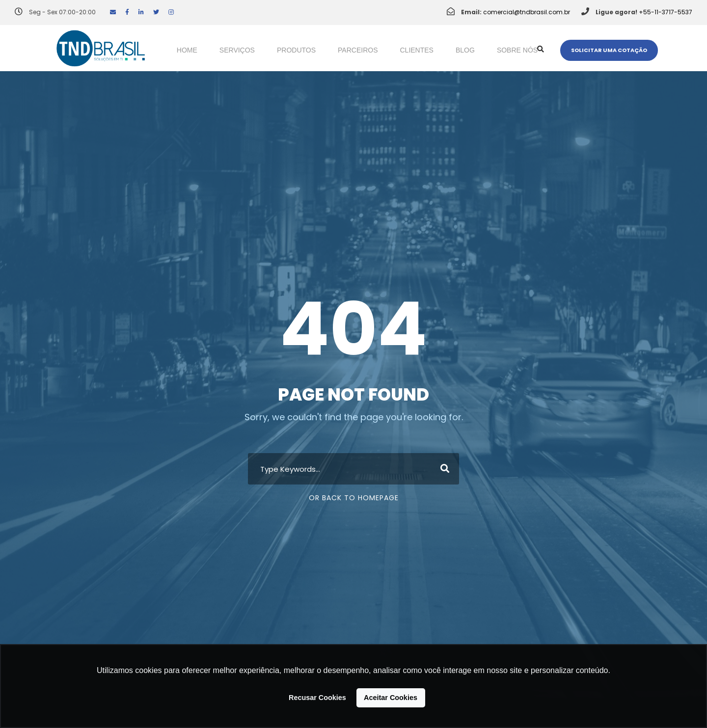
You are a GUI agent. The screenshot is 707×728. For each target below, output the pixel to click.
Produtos (296, 50)
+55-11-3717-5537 (666, 12)
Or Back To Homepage (354, 498)
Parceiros (358, 50)
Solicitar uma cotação (609, 50)
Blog (465, 50)
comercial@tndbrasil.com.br (527, 12)
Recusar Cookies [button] (317, 698)
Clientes (417, 50)
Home (187, 50)
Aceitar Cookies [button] (391, 698)
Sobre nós (517, 50)
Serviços (237, 50)
